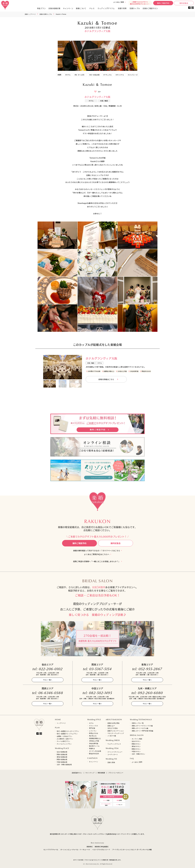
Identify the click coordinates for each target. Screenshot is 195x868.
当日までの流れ (113, 728)
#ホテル (68, 75)
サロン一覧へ (48, 680)
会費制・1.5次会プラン (64, 736)
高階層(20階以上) (95, 738)
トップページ (61, 723)
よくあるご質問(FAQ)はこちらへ (97, 554)
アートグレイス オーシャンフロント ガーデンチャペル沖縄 (132, 850)
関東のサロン (136, 744)
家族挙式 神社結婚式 (102, 847)
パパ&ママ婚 (112, 736)
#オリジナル (120, 75)
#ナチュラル (108, 75)
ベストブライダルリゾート (101, 850)
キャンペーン (94, 762)
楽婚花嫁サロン (77, 773)
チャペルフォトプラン (64, 744)
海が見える (93, 736)
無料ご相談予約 (163, 3)
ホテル (91, 723)
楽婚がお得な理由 (113, 723)
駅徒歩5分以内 (94, 754)
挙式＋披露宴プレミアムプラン (67, 734)
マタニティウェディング (116, 733)
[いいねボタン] (95, 92)
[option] (63, 367)
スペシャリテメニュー (115, 752)
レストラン (93, 731)
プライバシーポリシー (116, 773)
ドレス (92, 8)
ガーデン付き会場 (95, 751)
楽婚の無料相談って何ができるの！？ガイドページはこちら (97, 551)
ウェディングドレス (114, 744)
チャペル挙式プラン (63, 741)
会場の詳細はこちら (106, 379)
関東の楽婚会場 (62, 755)
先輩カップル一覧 (138, 723)
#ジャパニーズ (133, 75)
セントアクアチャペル (51, 850)
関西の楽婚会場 (62, 759)
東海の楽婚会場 (62, 757)
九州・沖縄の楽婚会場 (64, 765)
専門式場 (92, 728)
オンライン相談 (137, 739)
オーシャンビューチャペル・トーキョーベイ (75, 850)
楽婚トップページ (30, 14)
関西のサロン (136, 749)
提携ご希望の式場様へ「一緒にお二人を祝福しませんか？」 (97, 561)
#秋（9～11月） (80, 75)
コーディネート (113, 755)
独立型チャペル (94, 746)
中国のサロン (136, 752)
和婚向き (92, 749)
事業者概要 (101, 773)
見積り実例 (122, 8)
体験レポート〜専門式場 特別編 (142, 731)
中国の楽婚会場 (62, 762)
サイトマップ (90, 773)
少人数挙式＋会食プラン (65, 739)
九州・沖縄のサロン (138, 754)
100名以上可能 (94, 741)
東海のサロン (136, 746)
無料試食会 (184, 3)
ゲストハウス (94, 726)
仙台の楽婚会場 (62, 752)
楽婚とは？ (111, 726)
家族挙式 (90, 847)
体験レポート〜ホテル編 (140, 728)
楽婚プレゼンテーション (116, 731)
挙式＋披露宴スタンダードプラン (68, 731)
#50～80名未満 (94, 75)
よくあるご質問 (119, 2)
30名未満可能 (94, 744)
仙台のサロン (136, 741)
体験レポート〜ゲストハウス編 (142, 726)
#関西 (59, 75)
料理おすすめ (94, 733)
